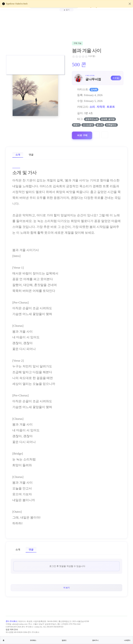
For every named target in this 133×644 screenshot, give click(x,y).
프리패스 (33, 640)
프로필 (116, 78)
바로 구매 (82, 135)
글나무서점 (93, 79)
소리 (92, 107)
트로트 (111, 107)
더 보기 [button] (67, 588)
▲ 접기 (66, 10)
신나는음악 (88, 125)
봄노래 (100, 125)
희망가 (76, 125)
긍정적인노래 (92, 119)
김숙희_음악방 (108, 119)
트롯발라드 (111, 125)
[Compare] (105, 135)
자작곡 (101, 107)
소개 (18, 155)
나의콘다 (127, 640)
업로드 (64, 640)
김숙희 (94, 90)
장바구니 (95, 640)
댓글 (31, 155)
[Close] (130, 4)
